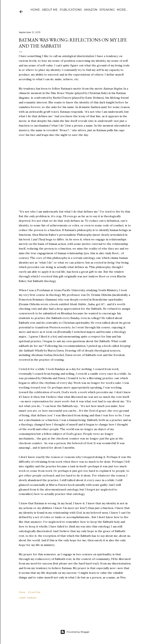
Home (35, 10)
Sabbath (32, 598)
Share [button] (22, 592)
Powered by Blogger (75, 632)
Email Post (34, 592)
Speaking (107, 10)
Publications (71, 10)
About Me (50, 10)
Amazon (91, 10)
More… (122, 10)
